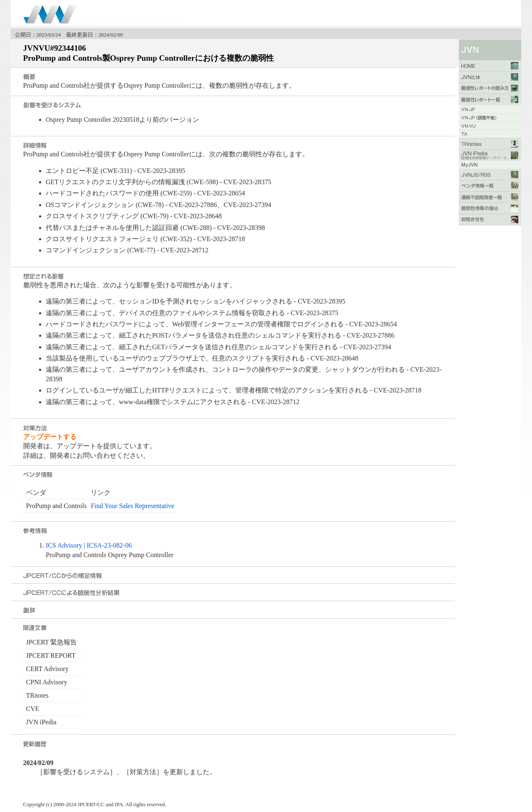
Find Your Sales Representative (132, 506)
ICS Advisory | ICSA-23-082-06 (89, 545)
